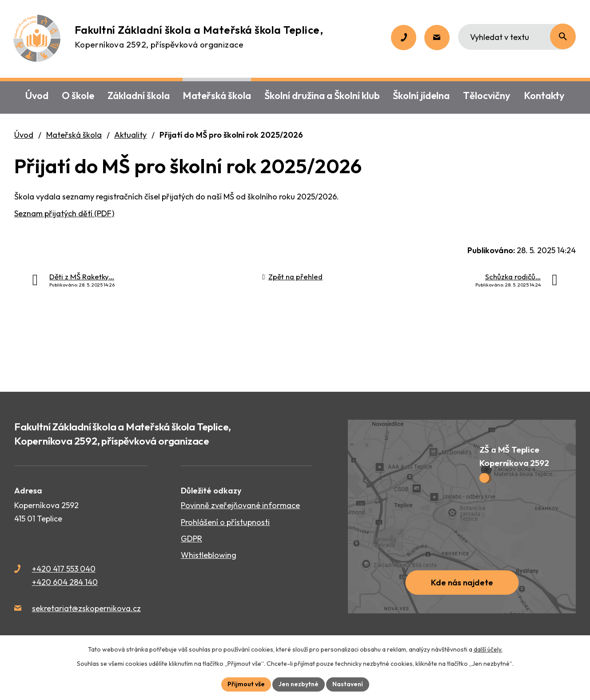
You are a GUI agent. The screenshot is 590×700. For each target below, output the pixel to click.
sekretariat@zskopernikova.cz (86, 608)
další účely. (488, 649)
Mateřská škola (74, 135)
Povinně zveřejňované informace (240, 505)
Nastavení (348, 684)
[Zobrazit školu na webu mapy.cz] (462, 517)
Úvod (24, 135)
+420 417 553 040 (64, 569)
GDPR (191, 539)
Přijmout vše (246, 684)
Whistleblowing (209, 555)
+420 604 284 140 (65, 582)
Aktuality (130, 135)
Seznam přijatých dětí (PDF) (64, 213)
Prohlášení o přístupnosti (225, 522)
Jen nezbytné (299, 684)
